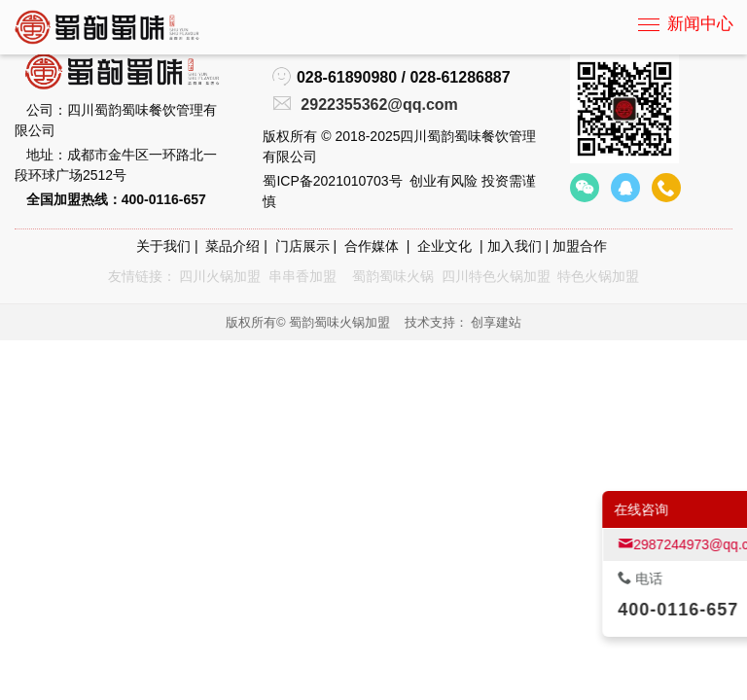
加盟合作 (580, 246)
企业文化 (445, 246)
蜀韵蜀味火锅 (393, 276)
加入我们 (515, 246)
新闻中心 (700, 24)
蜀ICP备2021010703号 (332, 181)
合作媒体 (372, 246)
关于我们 (163, 246)
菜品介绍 (232, 246)
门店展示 (302, 246)
